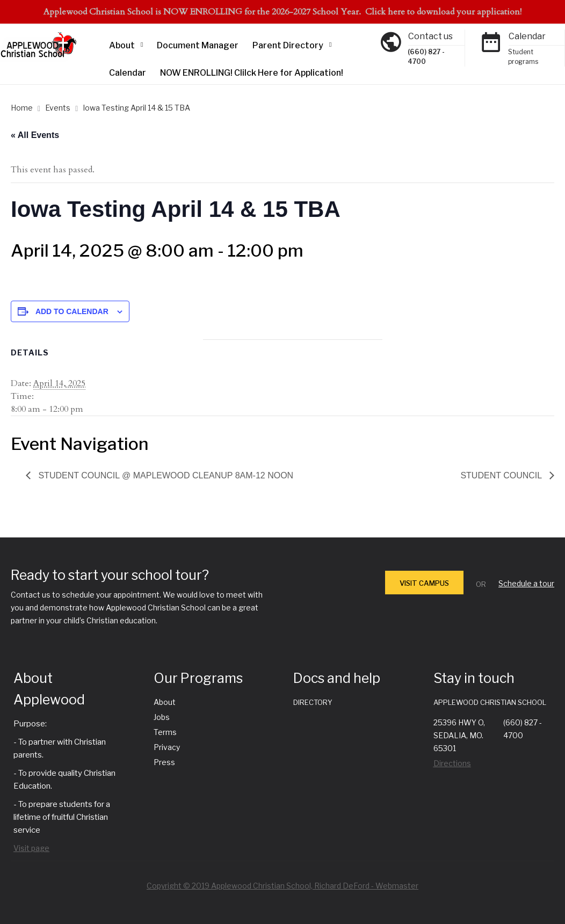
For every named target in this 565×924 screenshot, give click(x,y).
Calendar (128, 73)
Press (164, 762)
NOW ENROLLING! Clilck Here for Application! (252, 73)
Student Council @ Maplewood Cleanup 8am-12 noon (165, 475)
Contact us (430, 36)
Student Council (502, 475)
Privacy (167, 747)
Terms (165, 732)
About (122, 45)
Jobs (162, 717)
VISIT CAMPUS (424, 583)
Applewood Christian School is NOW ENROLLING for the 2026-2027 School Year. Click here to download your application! (282, 12)
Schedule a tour (526, 583)
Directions (452, 763)
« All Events (35, 135)
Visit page (31, 848)
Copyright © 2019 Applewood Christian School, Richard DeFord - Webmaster (282, 886)
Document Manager (198, 45)
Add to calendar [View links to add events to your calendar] (72, 311)
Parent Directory (288, 45)
